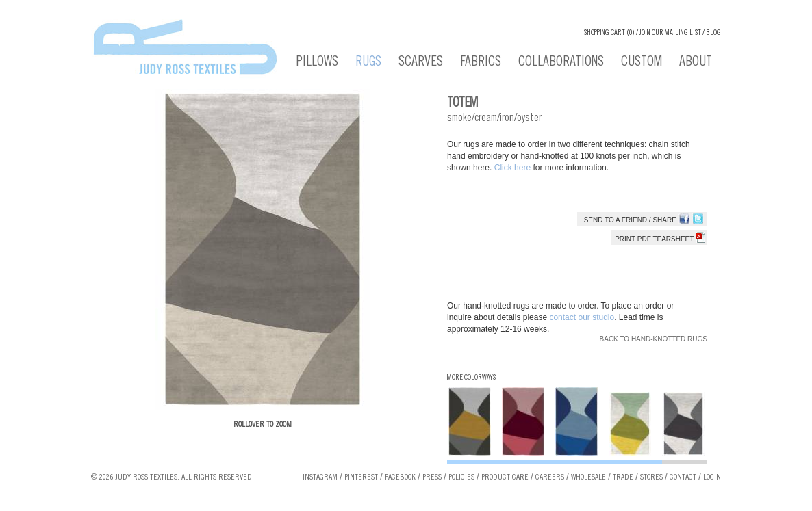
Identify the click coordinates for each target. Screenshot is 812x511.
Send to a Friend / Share (630, 220)
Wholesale (588, 477)
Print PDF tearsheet (660, 239)
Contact (683, 477)
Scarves (421, 63)
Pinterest (361, 477)
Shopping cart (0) (609, 33)
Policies (461, 477)
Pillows (317, 63)
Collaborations (561, 63)
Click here (514, 168)
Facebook (400, 477)
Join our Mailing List (670, 33)
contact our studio (582, 317)
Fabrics (481, 63)
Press (432, 477)
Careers (550, 477)
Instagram (320, 477)
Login (712, 477)
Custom (642, 63)
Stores (651, 477)
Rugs (368, 63)
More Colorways (471, 378)
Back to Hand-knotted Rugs (654, 339)
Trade (623, 477)
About (696, 63)
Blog (713, 33)
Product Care (505, 477)
